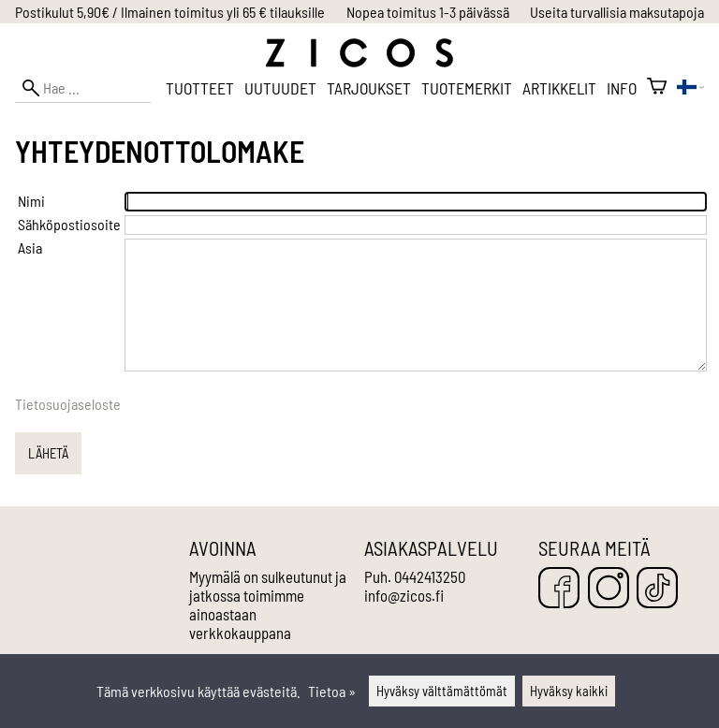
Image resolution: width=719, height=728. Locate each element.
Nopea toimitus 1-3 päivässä (428, 12)
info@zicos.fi (404, 595)
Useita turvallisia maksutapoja (617, 12)
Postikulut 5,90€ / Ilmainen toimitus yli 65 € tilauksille (170, 12)
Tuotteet (200, 88)
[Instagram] (609, 589)
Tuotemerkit (467, 88)
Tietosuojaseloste (68, 404)
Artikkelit (559, 88)
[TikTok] (657, 589)
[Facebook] (559, 589)
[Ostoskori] (657, 88)
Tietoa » (332, 691)
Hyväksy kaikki (569, 691)
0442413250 (430, 576)
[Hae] (83, 87)
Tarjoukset (369, 88)
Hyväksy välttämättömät (442, 691)
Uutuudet (280, 88)
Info (622, 88)
